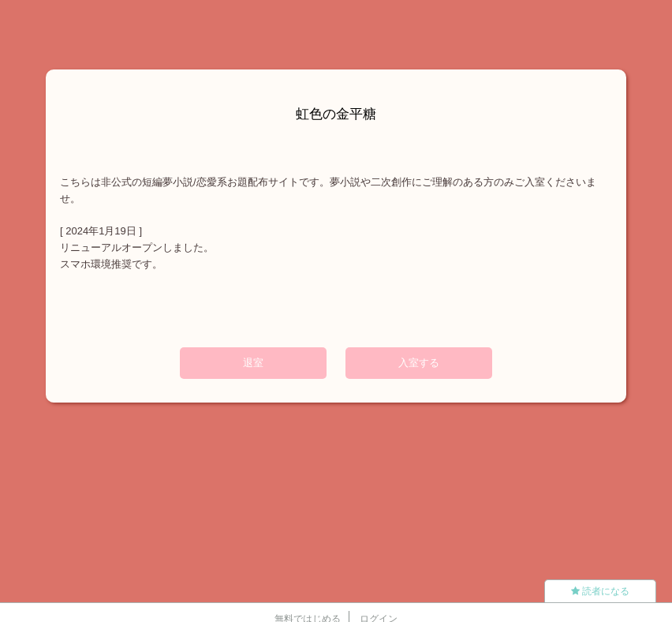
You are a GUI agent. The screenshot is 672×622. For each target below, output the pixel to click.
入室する (419, 363)
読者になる (600, 591)
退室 (253, 363)
